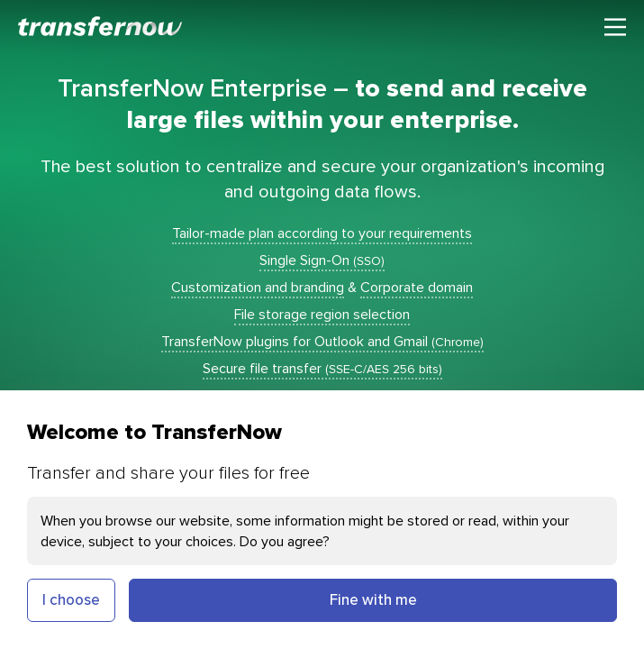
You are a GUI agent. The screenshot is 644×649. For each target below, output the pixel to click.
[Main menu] (615, 27)
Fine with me (373, 599)
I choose (71, 599)
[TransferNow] (101, 26)
